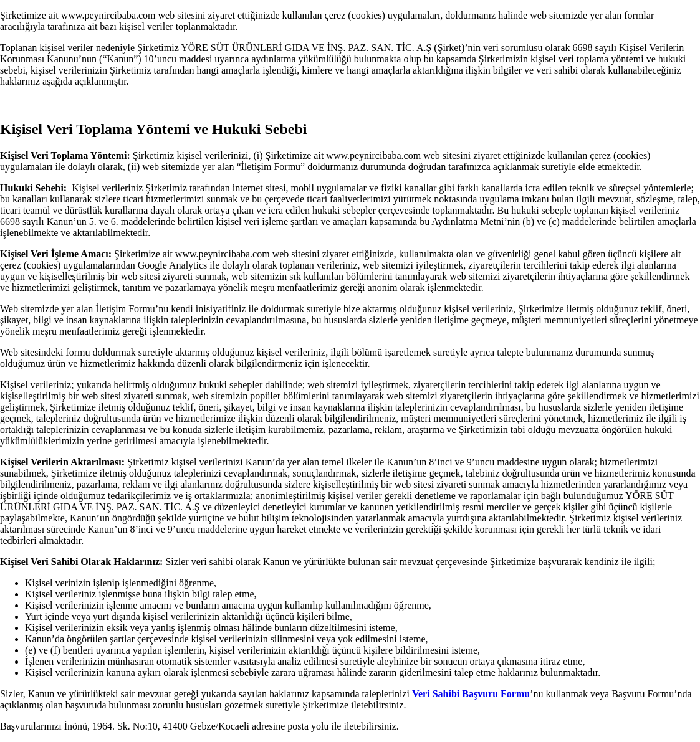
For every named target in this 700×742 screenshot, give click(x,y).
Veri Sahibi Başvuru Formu (471, 694)
